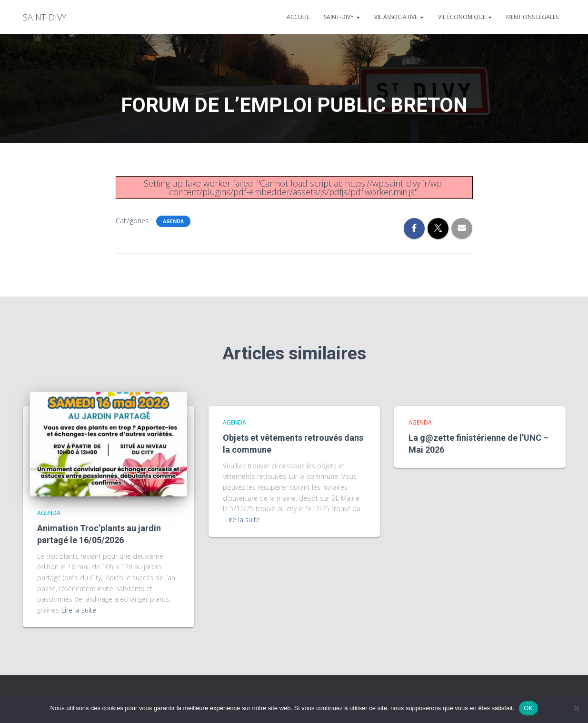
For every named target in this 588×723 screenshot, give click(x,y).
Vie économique (465, 17)
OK (528, 708)
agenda (173, 221)
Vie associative (399, 17)
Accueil (298, 17)
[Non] (576, 708)
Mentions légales (532, 17)
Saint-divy (342, 17)
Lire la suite (79, 610)
